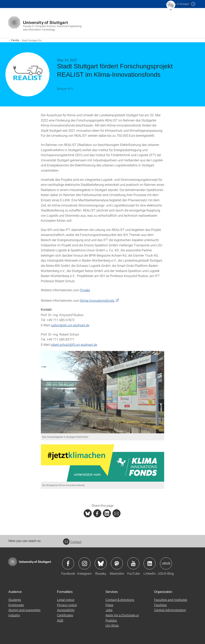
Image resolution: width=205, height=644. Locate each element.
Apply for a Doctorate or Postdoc (122, 618)
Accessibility (66, 610)
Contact (72, 542)
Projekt (85, 290)
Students (15, 600)
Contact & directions (120, 600)
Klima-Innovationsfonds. (97, 300)
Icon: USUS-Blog (166, 563)
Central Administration (170, 610)
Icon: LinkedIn (150, 563)
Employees (16, 605)
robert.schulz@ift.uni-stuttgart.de (74, 344)
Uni (177, 4)
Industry (14, 615)
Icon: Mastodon (117, 563)
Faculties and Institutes (171, 600)
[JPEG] (103, 392)
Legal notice (66, 600)
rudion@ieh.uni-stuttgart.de (70, 325)
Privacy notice (67, 605)
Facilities (160, 605)
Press (109, 605)
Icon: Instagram (84, 563)
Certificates (65, 615)
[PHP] (97, 513)
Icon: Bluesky (101, 563)
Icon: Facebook (68, 563)
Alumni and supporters (24, 610)
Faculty (15, 40)
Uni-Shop (112, 625)
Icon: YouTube (133, 563)
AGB (60, 620)
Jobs (109, 610)
